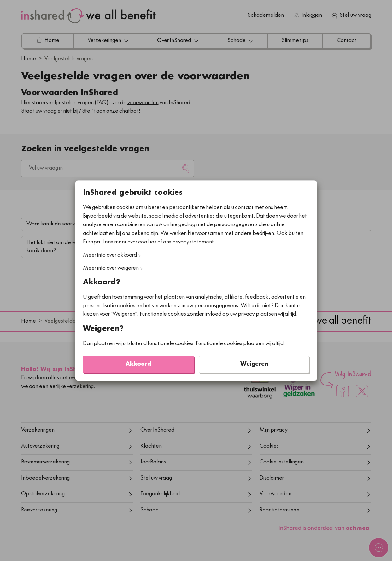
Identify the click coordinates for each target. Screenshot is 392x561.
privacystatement (193, 242)
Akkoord (138, 364)
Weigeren (254, 364)
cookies (147, 242)
